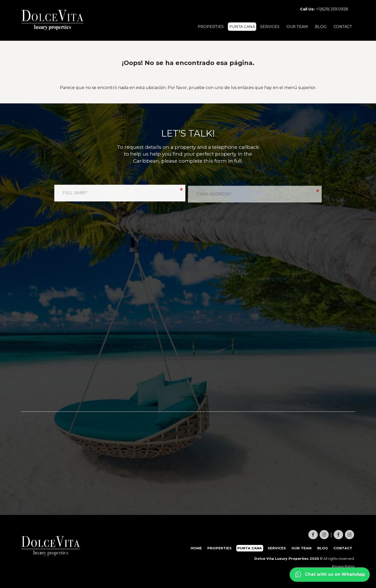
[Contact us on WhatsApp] (330, 575)
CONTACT (343, 27)
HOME (196, 548)
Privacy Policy (343, 566)
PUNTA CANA (242, 27)
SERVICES (270, 27)
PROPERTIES (211, 27)
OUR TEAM (297, 27)
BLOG (321, 27)
